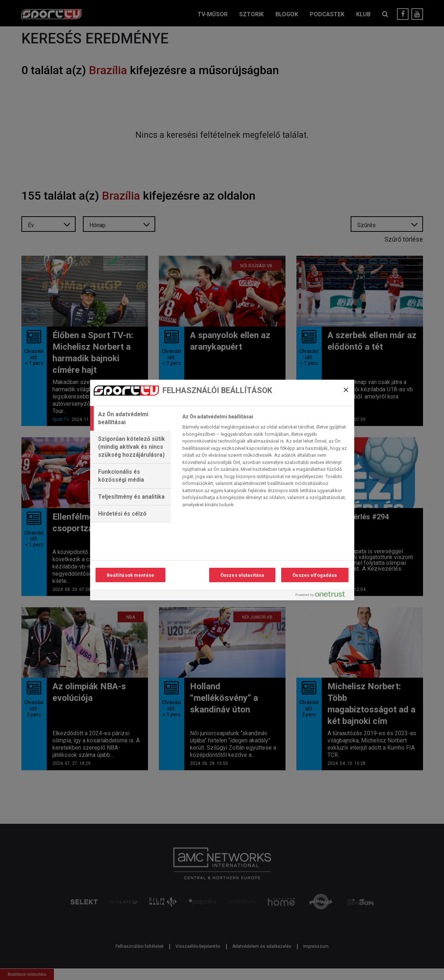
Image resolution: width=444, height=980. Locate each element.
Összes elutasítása (242, 575)
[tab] (131, 418)
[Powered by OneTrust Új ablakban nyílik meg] (323, 596)
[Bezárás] (346, 390)
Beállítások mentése (130, 575)
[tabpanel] (265, 463)
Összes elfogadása (315, 575)
